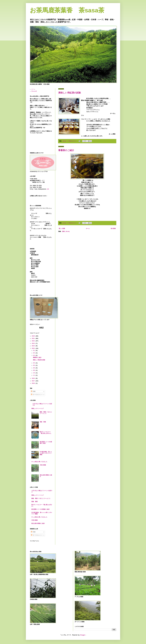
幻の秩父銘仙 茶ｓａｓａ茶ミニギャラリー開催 (46, 453)
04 (34, 363)
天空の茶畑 (43, 465)
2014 (34, 346)
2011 (34, 339)
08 (34, 368)
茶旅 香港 (43, 422)
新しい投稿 (62, 229)
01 (34, 351)
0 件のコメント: (72, 141)
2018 (34, 383)
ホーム (88, 229)
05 (34, 365)
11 (34, 375)
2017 (34, 381)
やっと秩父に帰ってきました (39, 462)
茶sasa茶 (34, 91)
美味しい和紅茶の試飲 (70, 93)
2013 (34, 344)
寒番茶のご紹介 (66, 150)
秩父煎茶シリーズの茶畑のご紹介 (41, 509)
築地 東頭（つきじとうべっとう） (46, 413)
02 (34, 353)
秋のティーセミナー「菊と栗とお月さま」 (46, 433)
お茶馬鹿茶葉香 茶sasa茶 (67, 10)
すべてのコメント (37, 395)
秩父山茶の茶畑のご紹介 (38, 524)
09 (34, 370)
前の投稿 (113, 229)
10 (34, 373)
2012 (34, 341)
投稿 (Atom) (66, 232)
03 (34, 356)
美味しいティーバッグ (38, 409)
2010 (34, 336)
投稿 (33, 392)
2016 (34, 378)
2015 (34, 348)
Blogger (83, 635)
